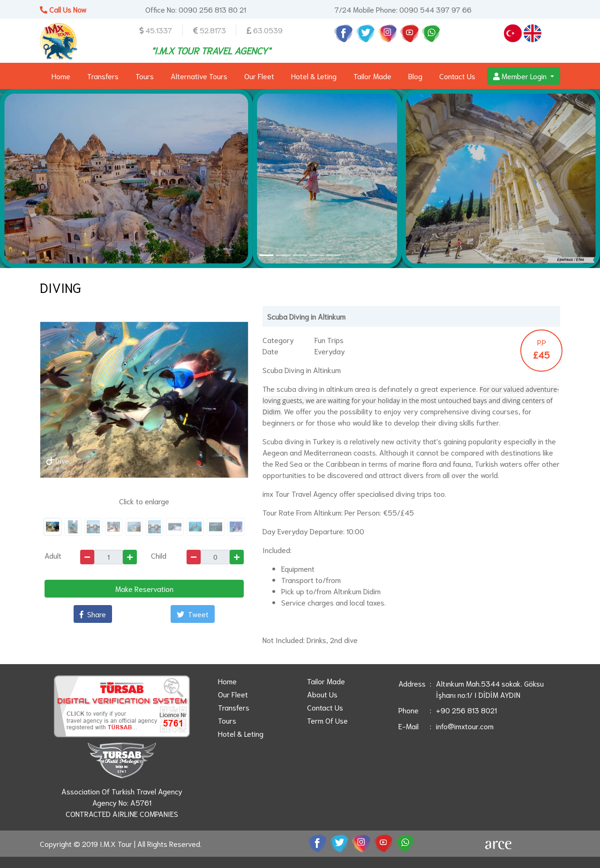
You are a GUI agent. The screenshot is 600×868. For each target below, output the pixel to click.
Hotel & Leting (314, 76)
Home (61, 76)
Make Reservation (144, 588)
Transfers (103, 76)
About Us (322, 694)
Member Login (521, 76)
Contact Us (457, 76)
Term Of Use (327, 720)
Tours (145, 76)
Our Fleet (259, 76)
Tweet (193, 614)
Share (93, 614)
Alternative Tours (199, 76)
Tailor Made (372, 76)
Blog (415, 76)
